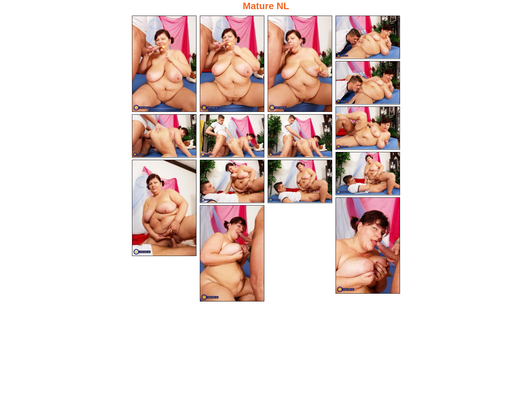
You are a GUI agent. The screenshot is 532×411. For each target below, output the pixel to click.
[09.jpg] (300, 136)
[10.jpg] (368, 174)
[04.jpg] (368, 37)
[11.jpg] (164, 208)
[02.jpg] (232, 64)
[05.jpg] (368, 83)
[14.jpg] (368, 246)
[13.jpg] (300, 181)
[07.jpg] (164, 136)
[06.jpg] (368, 128)
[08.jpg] (232, 136)
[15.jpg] (232, 253)
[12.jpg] (232, 181)
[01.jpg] (164, 64)
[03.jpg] (300, 64)
